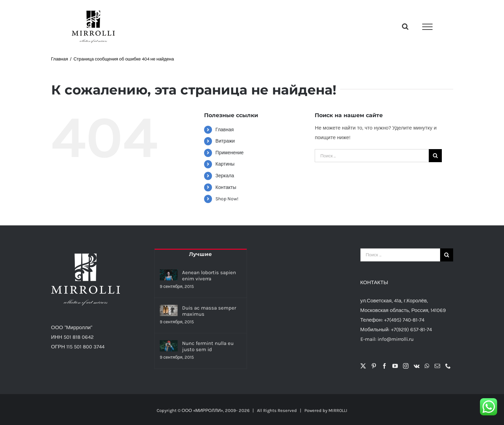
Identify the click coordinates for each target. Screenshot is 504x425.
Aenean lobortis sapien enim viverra (209, 276)
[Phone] (448, 366)
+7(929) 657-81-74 (411, 329)
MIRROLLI (338, 410)
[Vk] (417, 366)
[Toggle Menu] (427, 27)
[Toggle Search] (405, 26)
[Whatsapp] (427, 366)
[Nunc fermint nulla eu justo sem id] (169, 346)
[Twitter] (363, 366)
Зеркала (225, 176)
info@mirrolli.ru (396, 339)
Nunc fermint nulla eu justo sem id (208, 346)
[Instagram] (406, 366)
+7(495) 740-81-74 (404, 320)
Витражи (225, 141)
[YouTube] (395, 366)
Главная (225, 130)
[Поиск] (435, 156)
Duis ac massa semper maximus (209, 311)
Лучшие (200, 254)
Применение (229, 153)
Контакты (226, 187)
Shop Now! (227, 199)
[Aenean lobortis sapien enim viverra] (169, 275)
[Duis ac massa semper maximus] (169, 310)
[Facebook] (384, 366)
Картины (225, 164)
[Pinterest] (374, 366)
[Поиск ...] (372, 156)
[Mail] (437, 366)
